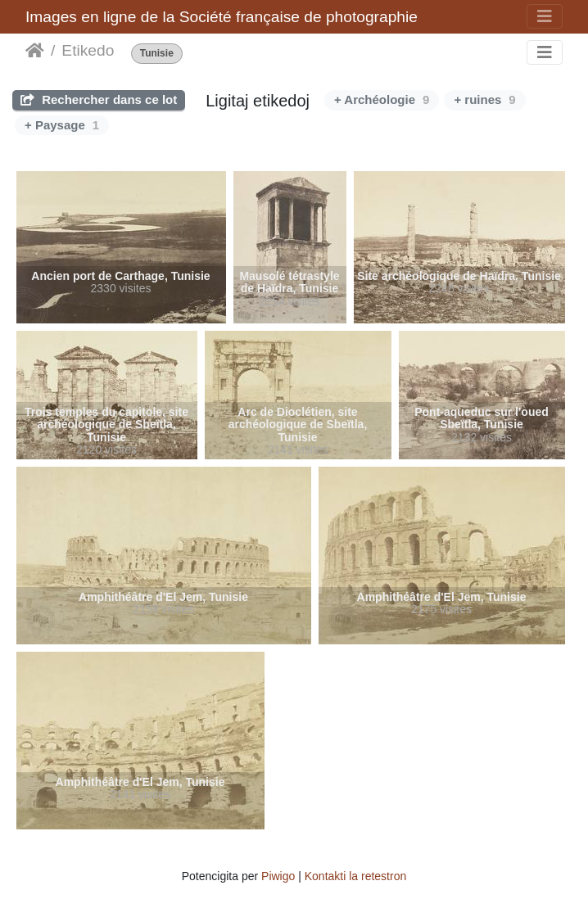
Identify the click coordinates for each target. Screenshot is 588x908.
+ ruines (484, 99)
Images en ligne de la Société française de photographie (222, 17)
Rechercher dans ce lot (99, 99)
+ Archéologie (382, 99)
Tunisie (157, 54)
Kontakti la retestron (356, 876)
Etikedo (88, 50)
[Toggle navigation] (545, 16)
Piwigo (278, 876)
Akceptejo (35, 51)
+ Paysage (62, 125)
